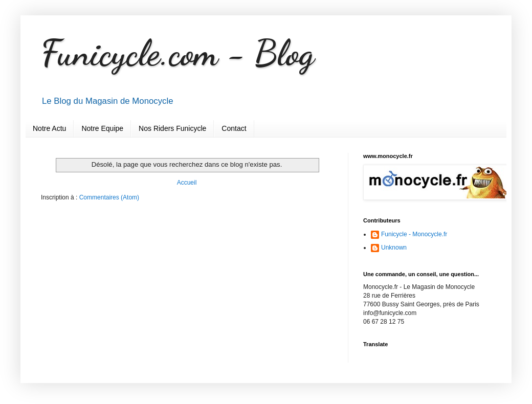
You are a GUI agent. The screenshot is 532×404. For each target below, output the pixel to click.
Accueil (187, 183)
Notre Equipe (102, 128)
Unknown (394, 248)
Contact (234, 128)
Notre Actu (49, 128)
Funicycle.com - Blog (178, 53)
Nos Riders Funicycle (172, 128)
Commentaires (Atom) (109, 197)
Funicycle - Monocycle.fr (414, 234)
